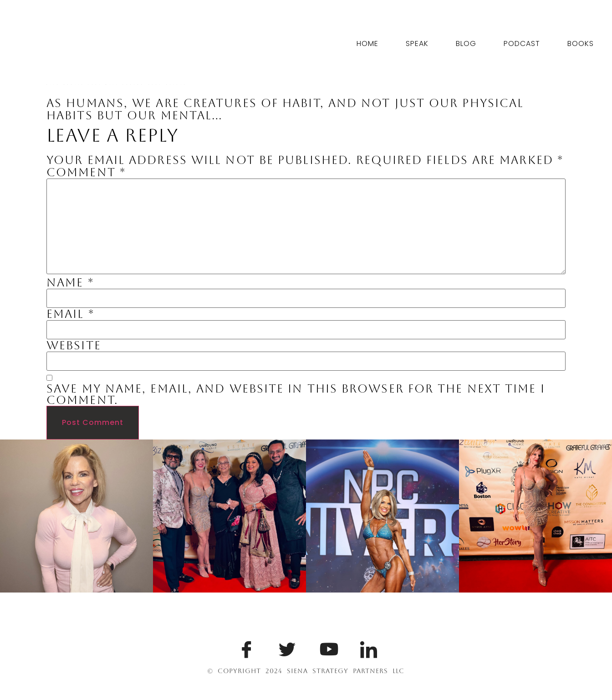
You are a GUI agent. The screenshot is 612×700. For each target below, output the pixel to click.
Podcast (522, 43)
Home (367, 43)
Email (70, 314)
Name (70, 283)
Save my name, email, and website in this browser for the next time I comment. (296, 394)
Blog (466, 43)
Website (74, 345)
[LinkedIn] (367, 647)
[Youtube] (326, 647)
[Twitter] (286, 647)
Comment (86, 172)
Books (581, 43)
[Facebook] (245, 647)
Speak (417, 43)
